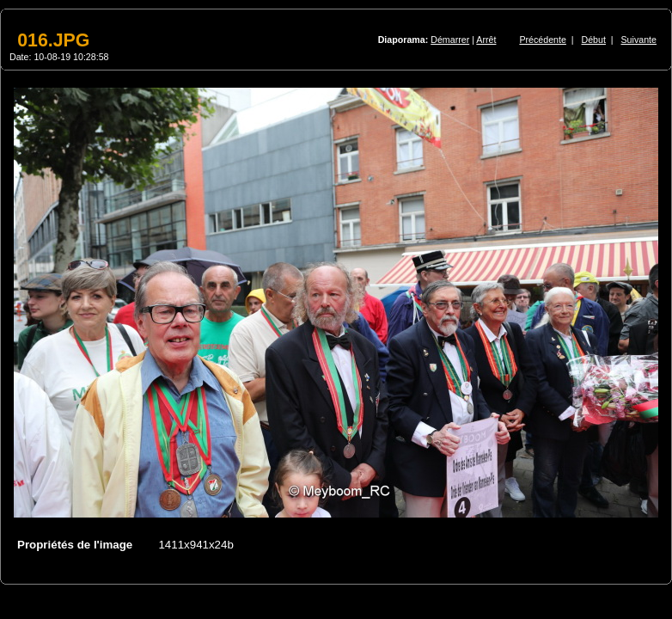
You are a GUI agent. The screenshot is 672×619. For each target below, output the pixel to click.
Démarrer (450, 40)
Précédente (543, 40)
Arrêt (486, 40)
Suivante (639, 40)
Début (594, 40)
